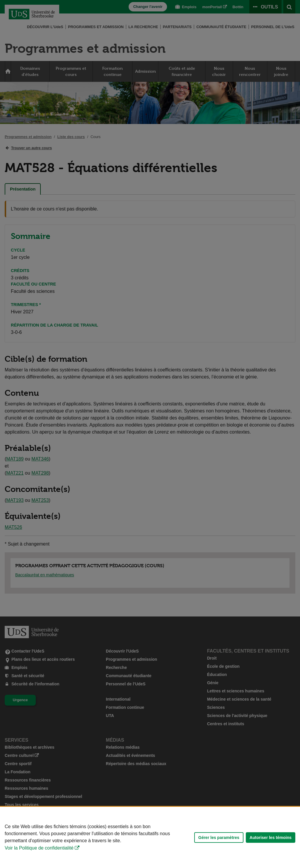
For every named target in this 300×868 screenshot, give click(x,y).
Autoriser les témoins (271, 838)
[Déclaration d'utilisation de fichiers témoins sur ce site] (150, 837)
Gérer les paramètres (219, 838)
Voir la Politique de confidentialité (39, 848)
